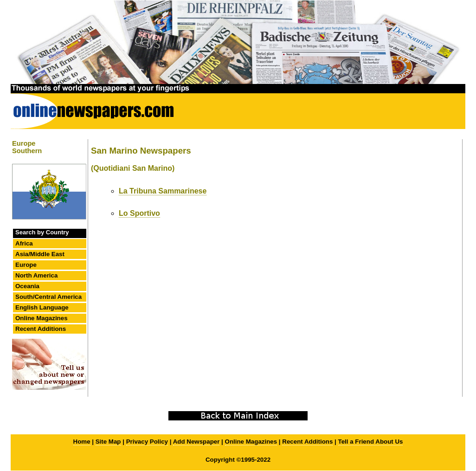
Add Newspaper (196, 442)
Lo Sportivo (139, 213)
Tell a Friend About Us (371, 442)
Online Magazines (42, 318)
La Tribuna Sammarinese (163, 191)
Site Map (108, 442)
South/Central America (48, 297)
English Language (42, 307)
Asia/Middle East (40, 254)
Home (82, 442)
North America (36, 275)
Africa (24, 243)
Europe (26, 265)
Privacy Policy (147, 442)
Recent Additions (41, 329)
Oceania (27, 286)
